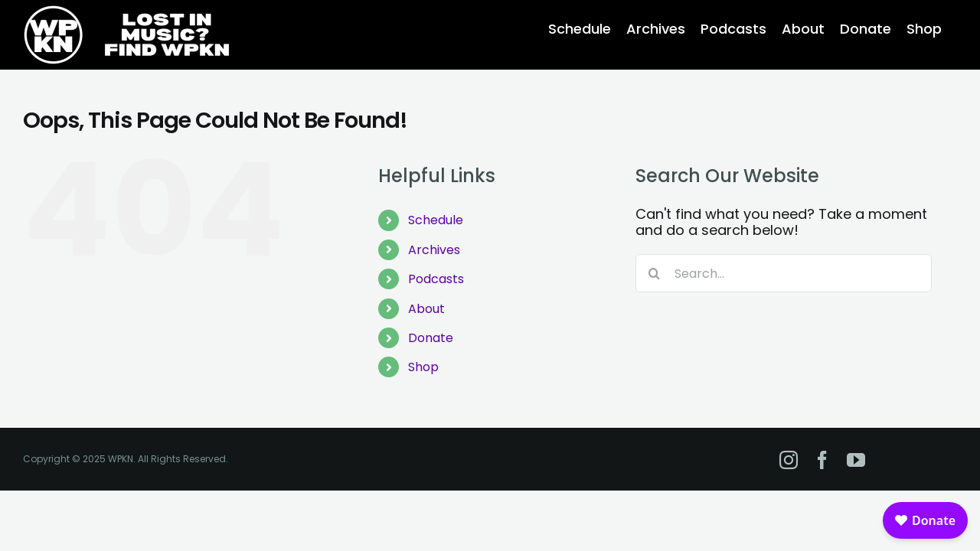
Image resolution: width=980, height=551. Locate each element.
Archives (434, 250)
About (426, 309)
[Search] (655, 273)
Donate (431, 338)
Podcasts (436, 279)
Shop (423, 367)
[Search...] (784, 273)
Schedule (436, 220)
